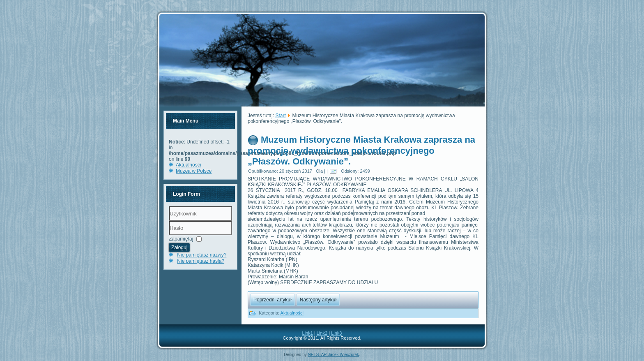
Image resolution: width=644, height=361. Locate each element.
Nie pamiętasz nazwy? (202, 255)
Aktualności (188, 165)
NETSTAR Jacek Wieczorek (333, 355)
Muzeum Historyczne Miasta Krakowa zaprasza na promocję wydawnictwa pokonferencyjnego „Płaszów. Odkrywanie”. (361, 150)
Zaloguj (179, 248)
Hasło (169, 235)
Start (280, 116)
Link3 (336, 333)
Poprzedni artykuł (273, 300)
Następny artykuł (318, 300)
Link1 (308, 333)
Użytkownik (169, 221)
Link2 (322, 333)
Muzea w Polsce (194, 171)
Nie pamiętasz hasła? (201, 261)
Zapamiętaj (181, 239)
